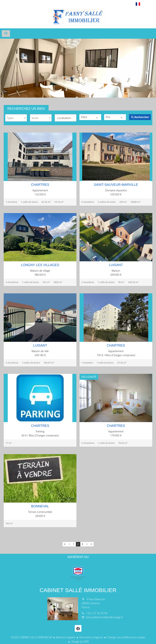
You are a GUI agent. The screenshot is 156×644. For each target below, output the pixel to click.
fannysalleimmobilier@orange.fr (105, 617)
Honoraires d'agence (91, 637)
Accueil (78, 17)
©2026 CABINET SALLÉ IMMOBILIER (32, 637)
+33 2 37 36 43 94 (97, 613)
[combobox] (16, 118)
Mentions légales (66, 637)
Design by (80, 642)
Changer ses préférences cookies (126, 637)
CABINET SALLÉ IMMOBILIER (78, 590)
